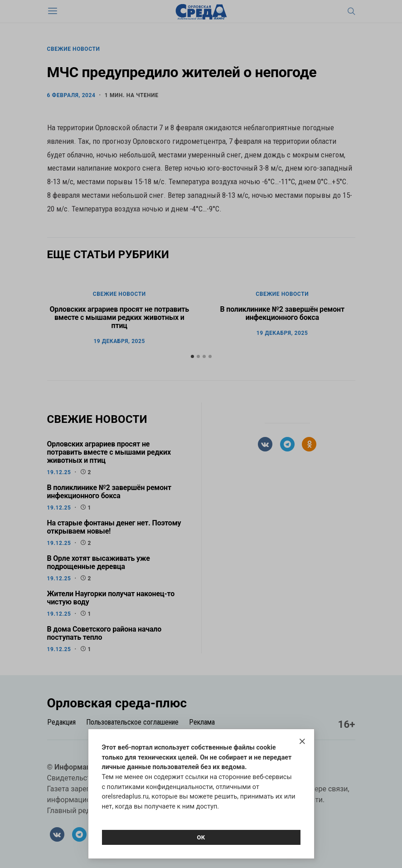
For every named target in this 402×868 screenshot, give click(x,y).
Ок (201, 837)
